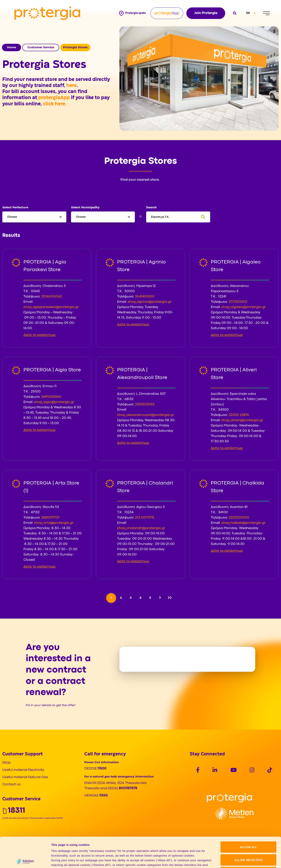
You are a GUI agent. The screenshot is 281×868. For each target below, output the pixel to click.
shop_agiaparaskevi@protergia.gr (51, 307)
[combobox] (34, 217)
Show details (205, 860)
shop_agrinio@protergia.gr (150, 302)
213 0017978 (145, 518)
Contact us (12, 784)
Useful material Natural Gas (25, 777)
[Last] (170, 598)
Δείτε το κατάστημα (39, 335)
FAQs (7, 763)
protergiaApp (55, 98)
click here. (55, 104)
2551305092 (145, 404)
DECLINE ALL (249, 842)
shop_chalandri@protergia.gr (141, 528)
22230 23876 (239, 415)
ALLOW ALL (248, 817)
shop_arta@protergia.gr (54, 523)
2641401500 (145, 297)
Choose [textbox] (12, 217)
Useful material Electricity (23, 770)
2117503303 (238, 302)
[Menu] (266, 13)
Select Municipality (85, 208)
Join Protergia (206, 13)
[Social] (198, 771)
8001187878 (128, 788)
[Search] (203, 217)
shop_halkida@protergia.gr (243, 523)
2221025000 (239, 518)
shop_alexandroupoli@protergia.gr (146, 415)
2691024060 (51, 397)
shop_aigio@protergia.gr (54, 402)
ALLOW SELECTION (249, 830)
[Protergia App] (167, 13)
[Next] (160, 598)
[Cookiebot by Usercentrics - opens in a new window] (25, 860)
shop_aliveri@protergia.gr (242, 420)
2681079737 (51, 518)
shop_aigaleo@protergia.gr (244, 307)
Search (151, 208)
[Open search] (234, 13)
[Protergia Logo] (47, 13)
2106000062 (52, 297)
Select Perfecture (15, 208)
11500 (102, 769)
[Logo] (229, 798)
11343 (104, 796)
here (72, 86)
